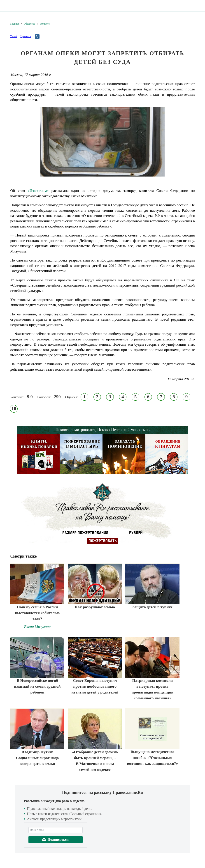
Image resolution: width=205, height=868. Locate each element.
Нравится (26, 36)
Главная (15, 24)
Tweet (13, 36)
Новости (45, 24)
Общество (30, 24)
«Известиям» (38, 191)
